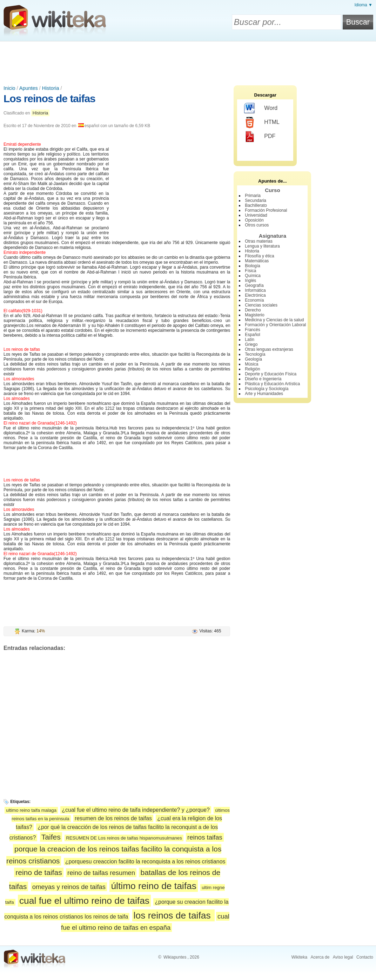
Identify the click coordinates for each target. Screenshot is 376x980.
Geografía (254, 285)
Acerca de (320, 957)
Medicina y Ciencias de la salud (274, 320)
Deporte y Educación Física (271, 374)
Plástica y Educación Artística (272, 384)
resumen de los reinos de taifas (113, 818)
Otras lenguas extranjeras (269, 349)
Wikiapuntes (175, 957)
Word (261, 108)
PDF (260, 137)
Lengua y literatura (262, 246)
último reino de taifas (154, 886)
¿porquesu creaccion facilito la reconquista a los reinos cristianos (145, 861)
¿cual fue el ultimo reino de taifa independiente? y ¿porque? (136, 810)
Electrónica (255, 295)
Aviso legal (343, 957)
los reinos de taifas (173, 915)
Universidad (256, 215)
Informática (255, 290)
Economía (254, 300)
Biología (252, 266)
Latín (250, 340)
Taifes (51, 837)
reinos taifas (205, 837)
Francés (252, 330)
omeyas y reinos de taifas (69, 887)
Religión (252, 369)
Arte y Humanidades (264, 394)
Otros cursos (257, 225)
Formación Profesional (266, 210)
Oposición (254, 220)
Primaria (253, 196)
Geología (253, 359)
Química (253, 276)
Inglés (250, 281)
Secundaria (256, 200)
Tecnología (255, 354)
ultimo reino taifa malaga (31, 810)
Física (250, 271)
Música (251, 364)
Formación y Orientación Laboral (275, 325)
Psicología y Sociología (267, 389)
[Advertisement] (188, 61)
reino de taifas (39, 872)
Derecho (253, 310)
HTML (262, 123)
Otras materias (259, 241)
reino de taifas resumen (101, 873)
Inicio (9, 88)
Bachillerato (256, 205)
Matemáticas (257, 261)
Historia (51, 88)
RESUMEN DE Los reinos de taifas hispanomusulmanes (124, 838)
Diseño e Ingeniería (263, 379)
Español (252, 335)
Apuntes (29, 88)
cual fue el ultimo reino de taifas (84, 901)
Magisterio (254, 315)
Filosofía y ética (259, 256)
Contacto (365, 957)
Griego (251, 344)
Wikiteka (299, 957)
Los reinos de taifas (49, 98)
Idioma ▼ (364, 5)
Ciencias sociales (261, 305)
